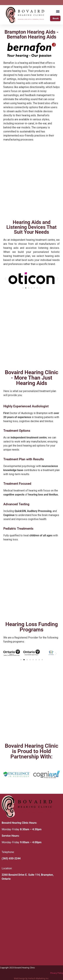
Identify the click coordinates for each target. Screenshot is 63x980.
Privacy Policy (57, 973)
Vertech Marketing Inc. (39, 978)
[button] (58, 11)
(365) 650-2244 (11, 858)
